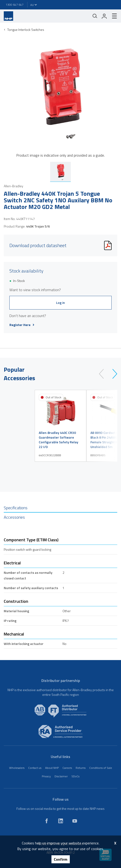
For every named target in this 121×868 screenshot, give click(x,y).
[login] (104, 16)
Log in (60, 303)
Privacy (46, 776)
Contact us (35, 768)
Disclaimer (61, 776)
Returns (81, 768)
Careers (67, 768)
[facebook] (47, 821)
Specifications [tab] (16, 508)
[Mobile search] (95, 16)
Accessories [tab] (14, 517)
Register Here (22, 325)
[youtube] (75, 821)
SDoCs (75, 776)
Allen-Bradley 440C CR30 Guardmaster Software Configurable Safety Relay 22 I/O (59, 440)
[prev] (103, 374)
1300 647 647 (15, 5)
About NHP (52, 768)
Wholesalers (17, 768)
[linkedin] (61, 821)
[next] (113, 374)
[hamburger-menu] (113, 16)
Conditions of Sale (101, 768)
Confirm (61, 859)
